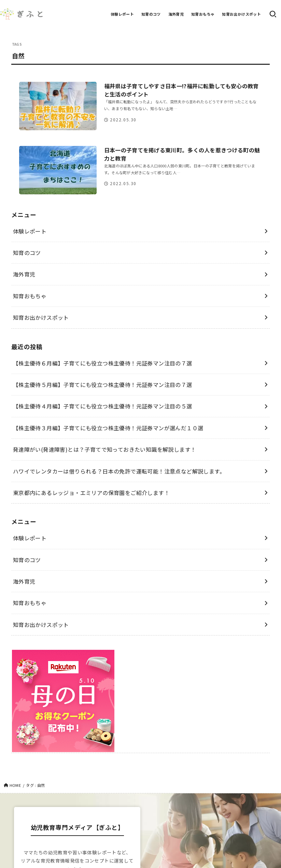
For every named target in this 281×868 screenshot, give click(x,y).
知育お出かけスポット (241, 14)
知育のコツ (151, 14)
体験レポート (122, 14)
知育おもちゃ (203, 14)
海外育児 (176, 14)
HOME (15, 785)
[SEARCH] (273, 14)
